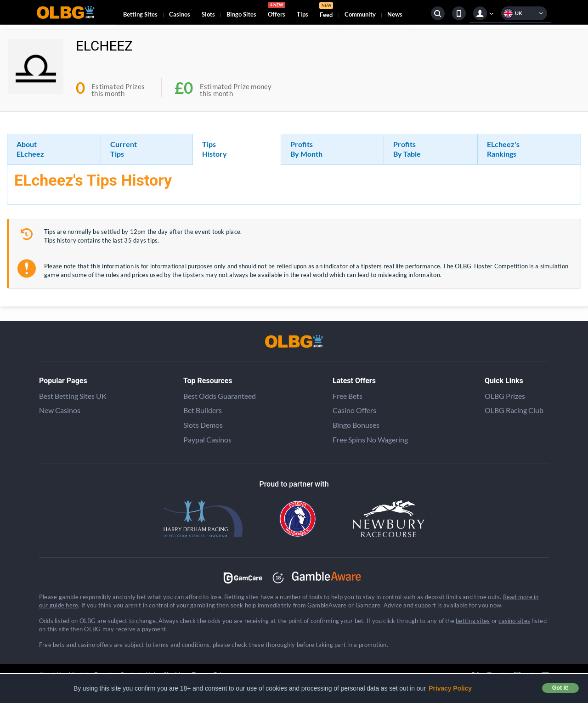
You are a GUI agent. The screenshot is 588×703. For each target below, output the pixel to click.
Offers (277, 11)
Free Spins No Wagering (370, 439)
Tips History (215, 149)
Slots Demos (203, 425)
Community (360, 14)
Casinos (180, 14)
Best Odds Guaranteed (220, 396)
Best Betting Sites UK (73, 396)
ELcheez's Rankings (503, 149)
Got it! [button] (560, 688)
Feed (326, 11)
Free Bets (348, 396)
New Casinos (60, 410)
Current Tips (124, 149)
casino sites (514, 621)
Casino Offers (354, 410)
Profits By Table (407, 149)
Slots (208, 14)
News (395, 14)
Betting (140, 14)
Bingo (241, 14)
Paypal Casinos (207, 439)
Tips (302, 14)
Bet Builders (203, 410)
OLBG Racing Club (514, 410)
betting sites (473, 621)
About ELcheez (30, 149)
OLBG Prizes (505, 396)
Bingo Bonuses (356, 425)
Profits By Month (306, 149)
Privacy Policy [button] (450, 688)
